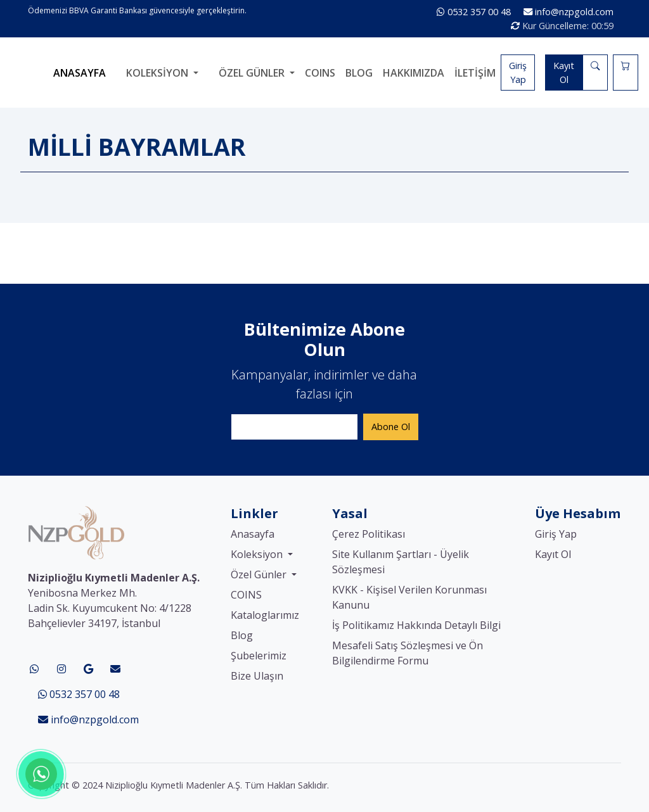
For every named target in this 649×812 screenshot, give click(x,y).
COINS (320, 73)
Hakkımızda (414, 73)
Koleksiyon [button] (158, 73)
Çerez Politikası (369, 534)
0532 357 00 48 (475, 12)
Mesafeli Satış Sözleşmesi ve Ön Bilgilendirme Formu (408, 653)
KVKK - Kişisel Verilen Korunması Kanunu (409, 597)
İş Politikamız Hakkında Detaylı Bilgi (416, 625)
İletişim (475, 73)
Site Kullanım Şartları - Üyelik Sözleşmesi (401, 562)
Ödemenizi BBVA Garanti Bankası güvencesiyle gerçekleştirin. (137, 10)
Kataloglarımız (265, 615)
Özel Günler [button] (253, 73)
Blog (359, 73)
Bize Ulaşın (257, 676)
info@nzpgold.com (569, 12)
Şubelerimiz (259, 656)
